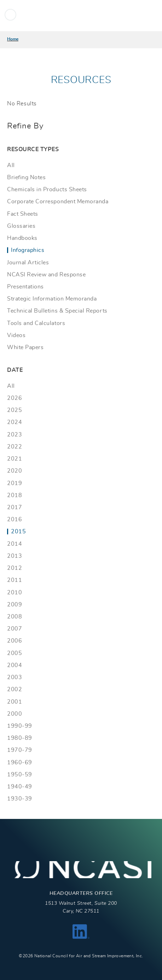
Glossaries (21, 226)
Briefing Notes (26, 177)
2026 (15, 398)
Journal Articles (28, 263)
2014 (15, 544)
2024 (15, 422)
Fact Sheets (23, 214)
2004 (15, 665)
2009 (15, 605)
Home (13, 39)
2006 (15, 641)
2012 (15, 568)
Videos (16, 335)
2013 (15, 556)
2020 (15, 471)
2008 (15, 617)
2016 (15, 519)
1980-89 (20, 738)
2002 (15, 689)
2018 (15, 495)
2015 (18, 532)
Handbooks (22, 238)
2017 (15, 507)
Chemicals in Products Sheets (47, 189)
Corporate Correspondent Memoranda (58, 202)
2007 (15, 629)
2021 (15, 459)
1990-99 (20, 726)
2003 (15, 677)
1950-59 (20, 775)
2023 (15, 435)
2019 (15, 483)
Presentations (25, 287)
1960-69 (20, 762)
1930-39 (20, 799)
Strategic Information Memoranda (52, 299)
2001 (15, 702)
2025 (15, 410)
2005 (15, 653)
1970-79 (20, 750)
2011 (15, 580)
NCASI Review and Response (46, 275)
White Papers (25, 347)
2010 (15, 593)
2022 (15, 447)
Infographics (28, 250)
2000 (15, 714)
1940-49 (20, 787)
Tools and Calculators (36, 323)
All (11, 165)
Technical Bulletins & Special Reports (57, 311)
